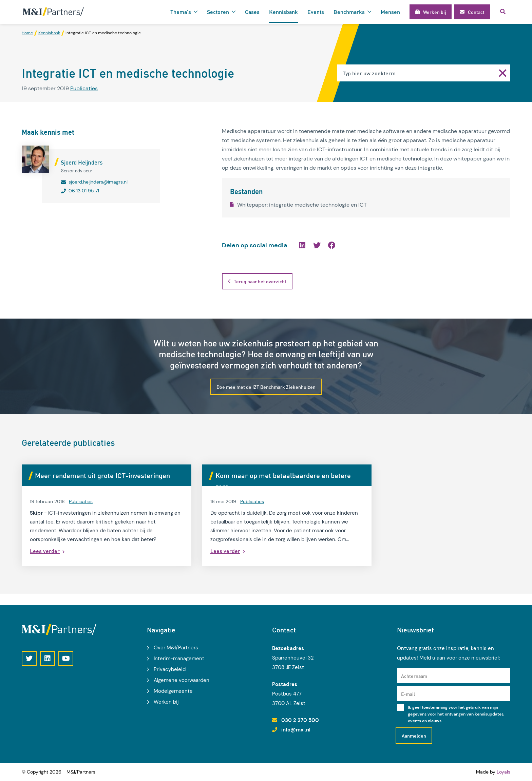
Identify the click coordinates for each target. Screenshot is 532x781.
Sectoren (218, 12)
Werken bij (166, 702)
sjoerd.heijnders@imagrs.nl (98, 182)
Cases (252, 12)
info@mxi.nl (296, 730)
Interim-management (179, 659)
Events (316, 12)
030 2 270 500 (300, 720)
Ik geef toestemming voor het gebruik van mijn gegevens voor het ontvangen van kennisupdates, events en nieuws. (456, 714)
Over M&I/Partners (176, 648)
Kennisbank (283, 12)
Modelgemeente (173, 691)
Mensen (390, 12)
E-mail (408, 694)
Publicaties (84, 88)
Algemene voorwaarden (182, 680)
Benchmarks (349, 12)
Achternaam (414, 676)
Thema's (181, 12)
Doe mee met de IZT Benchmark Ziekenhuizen (266, 387)
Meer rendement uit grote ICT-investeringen (102, 476)
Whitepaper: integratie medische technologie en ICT (298, 205)
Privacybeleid (170, 669)
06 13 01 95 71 (84, 191)
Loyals (503, 772)
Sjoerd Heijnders (82, 162)
